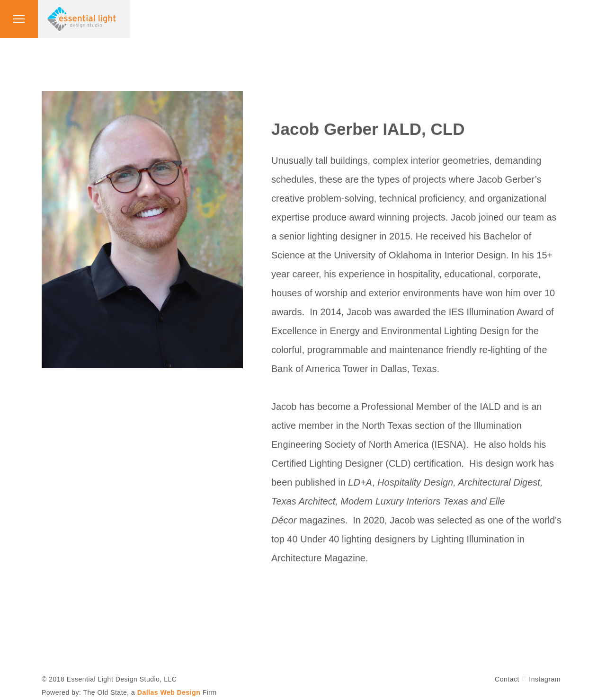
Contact (507, 679)
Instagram (545, 679)
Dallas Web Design (169, 692)
